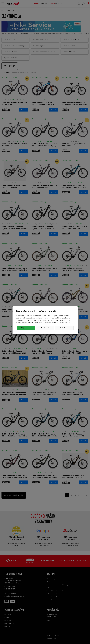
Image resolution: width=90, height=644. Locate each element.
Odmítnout (26, 328)
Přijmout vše (64, 328)
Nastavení (45, 328)
